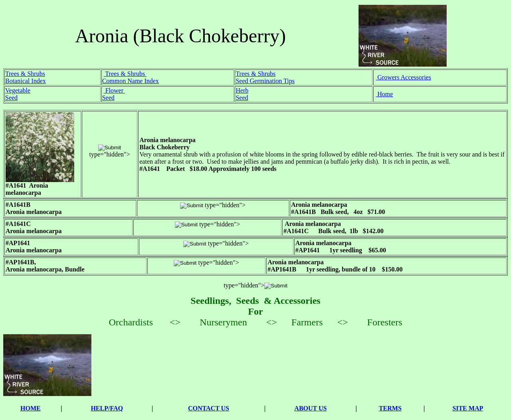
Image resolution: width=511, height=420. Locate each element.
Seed (11, 98)
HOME (31, 408)
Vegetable (18, 90)
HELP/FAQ (107, 408)
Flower (114, 90)
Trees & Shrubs (25, 74)
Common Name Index (131, 81)
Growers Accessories (403, 77)
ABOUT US (310, 408)
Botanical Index (26, 81)
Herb (242, 90)
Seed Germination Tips (265, 81)
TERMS (390, 408)
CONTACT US (209, 408)
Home (384, 94)
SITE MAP (468, 408)
